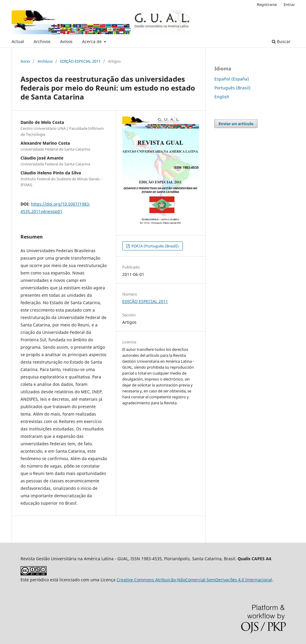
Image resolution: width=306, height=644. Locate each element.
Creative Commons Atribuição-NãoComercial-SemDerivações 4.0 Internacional (194, 580)
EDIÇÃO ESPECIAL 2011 (80, 61)
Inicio (25, 61)
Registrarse (267, 4)
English (222, 97)
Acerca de (92, 41)
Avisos (66, 41)
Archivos (42, 41)
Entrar (289, 4)
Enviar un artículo (236, 124)
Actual (18, 41)
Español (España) (232, 79)
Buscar (281, 41)
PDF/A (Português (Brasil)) (155, 246)
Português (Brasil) (232, 88)
